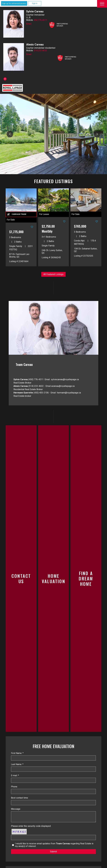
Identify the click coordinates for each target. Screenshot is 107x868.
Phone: (14, 787)
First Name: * (17, 753)
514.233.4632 (40, 51)
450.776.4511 (40, 20)
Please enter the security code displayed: (31, 826)
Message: (16, 809)
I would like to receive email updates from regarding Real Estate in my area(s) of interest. (54, 845)
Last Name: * (17, 764)
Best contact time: (20, 798)
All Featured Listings (53, 274)
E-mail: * (15, 775)
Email (29, 24)
